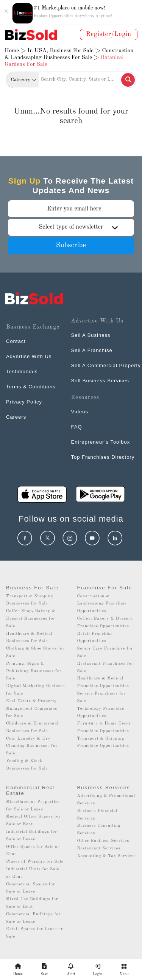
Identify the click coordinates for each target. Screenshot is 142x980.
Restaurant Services (99, 848)
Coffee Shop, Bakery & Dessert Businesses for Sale (31, 619)
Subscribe (71, 245)
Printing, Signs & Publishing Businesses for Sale (34, 671)
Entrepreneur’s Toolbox (101, 442)
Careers (16, 417)
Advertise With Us (29, 356)
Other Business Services (103, 841)
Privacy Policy (24, 402)
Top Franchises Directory (103, 457)
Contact (16, 341)
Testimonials (22, 372)
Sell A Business (91, 335)
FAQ (77, 427)
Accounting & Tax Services (107, 856)
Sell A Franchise (92, 350)
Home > (15, 51)
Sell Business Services (100, 381)
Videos (80, 412)
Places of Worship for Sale (35, 862)
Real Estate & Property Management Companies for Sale (32, 709)
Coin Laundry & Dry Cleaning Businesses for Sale (32, 746)
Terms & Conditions (31, 387)
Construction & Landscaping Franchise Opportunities (102, 604)
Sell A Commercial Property (106, 365)
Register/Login (109, 34)
